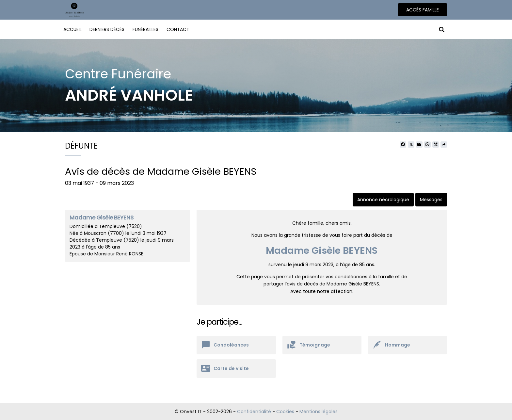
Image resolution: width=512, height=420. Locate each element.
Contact (178, 29)
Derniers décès (107, 29)
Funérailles (145, 29)
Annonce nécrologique (383, 200)
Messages (431, 200)
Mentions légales (319, 412)
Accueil (72, 29)
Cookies (285, 412)
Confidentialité (254, 412)
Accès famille (423, 10)
